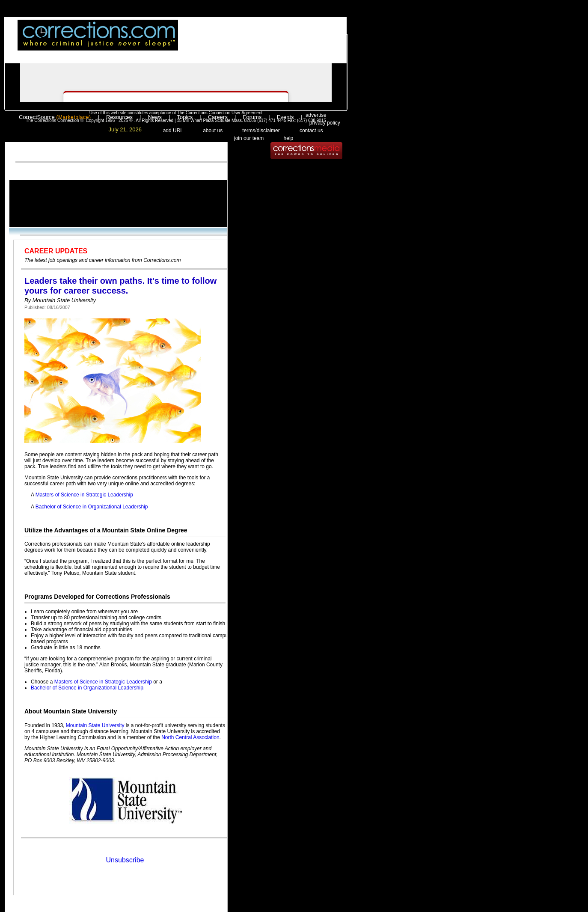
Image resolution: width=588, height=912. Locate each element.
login (245, 42)
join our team (249, 138)
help (289, 138)
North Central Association (190, 737)
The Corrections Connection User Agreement (220, 113)
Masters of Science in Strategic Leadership (84, 495)
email (304, 42)
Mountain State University (95, 725)
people (332, 42)
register (270, 42)
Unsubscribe (125, 860)
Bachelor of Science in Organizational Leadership (92, 507)
